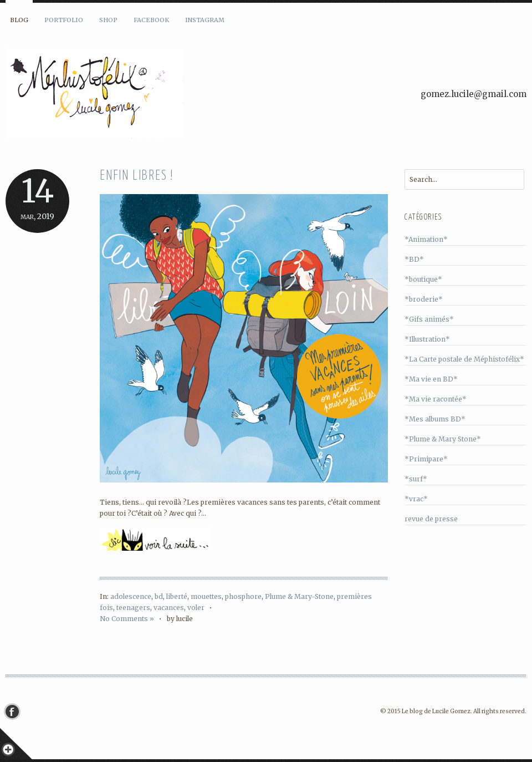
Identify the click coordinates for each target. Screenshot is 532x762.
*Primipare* (426, 459)
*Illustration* (427, 339)
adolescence (131, 596)
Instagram (205, 20)
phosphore (243, 596)
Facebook (151, 20)
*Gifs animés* (429, 319)
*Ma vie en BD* (431, 379)
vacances (169, 608)
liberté (177, 596)
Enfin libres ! (137, 176)
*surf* (416, 479)
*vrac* (416, 499)
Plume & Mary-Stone (299, 596)
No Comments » (127, 619)
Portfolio (64, 20)
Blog (19, 20)
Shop (108, 20)
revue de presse (431, 519)
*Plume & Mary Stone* (443, 439)
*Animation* (426, 239)
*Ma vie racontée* (436, 399)
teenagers (133, 608)
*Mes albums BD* (435, 419)
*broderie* (424, 299)
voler (196, 608)
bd (159, 596)
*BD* (414, 259)
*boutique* (423, 279)
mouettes (206, 596)
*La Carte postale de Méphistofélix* (464, 359)
